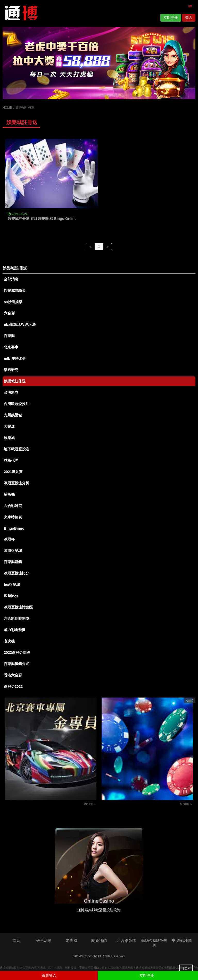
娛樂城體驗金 (15, 290)
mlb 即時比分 (15, 358)
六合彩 (9, 313)
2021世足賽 (13, 472)
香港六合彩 (13, 675)
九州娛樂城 (13, 415)
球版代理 (11, 460)
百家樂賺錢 (13, 562)
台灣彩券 (11, 392)
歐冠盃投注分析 (16, 483)
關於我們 (99, 940)
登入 (189, 18)
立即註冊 (171, 18)
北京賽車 (11, 347)
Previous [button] (187, 700)
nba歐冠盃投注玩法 (20, 324)
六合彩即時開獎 (16, 618)
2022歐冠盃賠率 (17, 652)
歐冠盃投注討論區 (18, 607)
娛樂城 (9, 438)
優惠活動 (44, 940)
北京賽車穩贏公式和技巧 (28, 805)
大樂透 (9, 426)
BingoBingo (14, 528)
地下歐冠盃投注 (16, 449)
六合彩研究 (13, 506)
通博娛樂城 (13, 551)
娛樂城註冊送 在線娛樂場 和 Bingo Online (42, 219)
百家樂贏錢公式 (16, 664)
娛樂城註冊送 (15, 381)
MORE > (89, 804)
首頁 (16, 940)
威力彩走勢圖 (15, 630)
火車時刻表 (13, 517)
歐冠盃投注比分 (16, 573)
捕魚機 (9, 494)
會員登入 (49, 975)
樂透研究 (11, 370)
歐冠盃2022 (13, 686)
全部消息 (11, 279)
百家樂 (9, 336)
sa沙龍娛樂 (13, 302)
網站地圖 (182, 940)
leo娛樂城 (12, 584)
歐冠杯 (9, 539)
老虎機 (9, 641)
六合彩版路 (126, 940)
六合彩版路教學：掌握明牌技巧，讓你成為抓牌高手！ (139, 805)
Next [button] (193, 700)
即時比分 (11, 596)
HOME (7, 108)
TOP (186, 968)
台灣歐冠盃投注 (16, 404)
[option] (99, 63)
